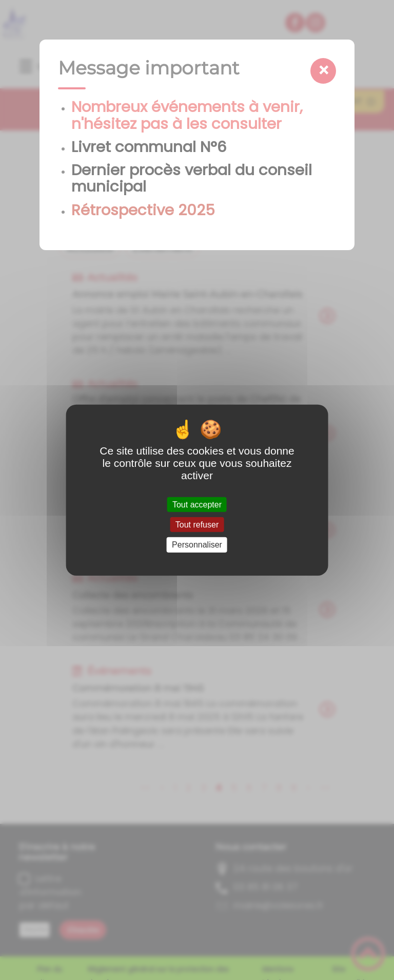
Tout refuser (197, 525)
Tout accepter (197, 505)
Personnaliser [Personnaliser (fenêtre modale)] (197, 545)
